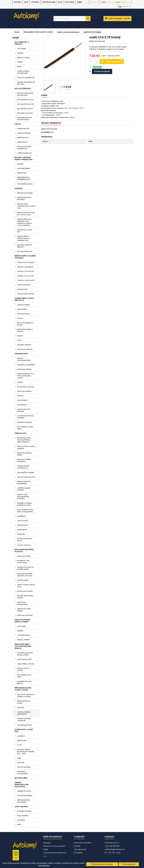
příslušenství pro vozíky (24, 702)
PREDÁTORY (22, 173)
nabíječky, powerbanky (22, 773)
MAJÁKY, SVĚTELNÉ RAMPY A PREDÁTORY (24, 158)
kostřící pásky (23, 580)
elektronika (22, 740)
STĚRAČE (18, 188)
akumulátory (22, 400)
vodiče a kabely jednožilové (24, 713)
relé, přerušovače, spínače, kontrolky (25, 575)
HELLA (19, 67)
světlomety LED (23, 129)
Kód (91, 41)
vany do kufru (23, 521)
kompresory (22, 530)
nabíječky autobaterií (26, 365)
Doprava (47, 843)
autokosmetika (23, 305)
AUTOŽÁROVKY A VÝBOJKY (22, 43)
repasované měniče (26, 294)
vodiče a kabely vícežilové (24, 719)
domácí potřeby (24, 767)
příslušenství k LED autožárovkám (25, 119)
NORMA (20, 631)
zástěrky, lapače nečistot (24, 489)
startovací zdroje (24, 369)
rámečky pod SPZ (24, 725)
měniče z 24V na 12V (26, 271)
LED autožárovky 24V (26, 104)
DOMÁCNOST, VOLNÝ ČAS (24, 731)
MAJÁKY (20, 164)
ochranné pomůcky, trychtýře (26, 417)
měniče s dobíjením (25, 267)
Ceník (79, 2)
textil (19, 825)
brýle (19, 758)
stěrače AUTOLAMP (25, 193)
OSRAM (20, 53)
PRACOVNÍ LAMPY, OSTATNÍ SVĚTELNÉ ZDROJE (23, 646)
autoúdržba (22, 309)
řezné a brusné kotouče (23, 410)
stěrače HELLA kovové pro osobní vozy (26, 214)
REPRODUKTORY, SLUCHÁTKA (24, 801)
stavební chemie (24, 345)
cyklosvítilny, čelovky (26, 664)
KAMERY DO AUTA (24, 791)
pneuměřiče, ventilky (26, 472)
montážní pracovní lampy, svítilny (25, 654)
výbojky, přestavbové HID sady (26, 83)
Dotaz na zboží (102, 71)
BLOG (60, 2)
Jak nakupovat (80, 849)
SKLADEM (45, 132)
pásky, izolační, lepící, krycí (26, 586)
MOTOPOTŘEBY (21, 778)
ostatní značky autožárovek (23, 72)
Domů (16, 38)
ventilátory (21, 516)
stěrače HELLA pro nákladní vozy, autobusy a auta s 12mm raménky (25, 222)
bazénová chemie (25, 349)
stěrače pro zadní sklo (25, 231)
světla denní (22, 142)
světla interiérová (24, 153)
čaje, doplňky (23, 816)
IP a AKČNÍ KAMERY (25, 796)
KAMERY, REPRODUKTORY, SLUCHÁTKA (22, 785)
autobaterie (22, 405)
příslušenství (22, 289)
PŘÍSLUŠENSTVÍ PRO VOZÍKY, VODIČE (23, 689)
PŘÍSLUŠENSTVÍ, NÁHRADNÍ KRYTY (24, 178)
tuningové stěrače (25, 251)
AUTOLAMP (22, 49)
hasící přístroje (23, 314)
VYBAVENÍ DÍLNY (21, 354)
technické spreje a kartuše (25, 330)
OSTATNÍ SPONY (24, 635)
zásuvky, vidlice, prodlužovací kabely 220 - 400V (26, 752)
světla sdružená (24, 133)
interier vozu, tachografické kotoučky (23, 497)
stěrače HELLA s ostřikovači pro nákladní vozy (23, 238)
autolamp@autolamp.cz (115, 849)
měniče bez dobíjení (26, 262)
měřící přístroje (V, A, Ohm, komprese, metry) (26, 376)
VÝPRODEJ (35, 2)
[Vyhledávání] (72, 19)
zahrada (21, 763)
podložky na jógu (24, 811)
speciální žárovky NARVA (24, 682)
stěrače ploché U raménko (24, 198)
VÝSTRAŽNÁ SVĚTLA (25, 184)
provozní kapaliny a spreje (25, 324)
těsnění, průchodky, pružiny (25, 597)
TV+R (19, 745)
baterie (20, 396)
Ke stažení (70, 2)
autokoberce (23, 525)
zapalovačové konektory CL (23, 467)
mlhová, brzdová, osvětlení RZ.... (24, 147)
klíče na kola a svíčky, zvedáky (26, 447)
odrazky (21, 707)
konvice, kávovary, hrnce (25, 540)
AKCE (26, 2)
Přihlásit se (111, 2)
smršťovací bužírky (25, 591)
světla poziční (23, 137)
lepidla (20, 336)
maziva (20, 318)
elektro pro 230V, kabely (24, 610)
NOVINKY (18, 2)
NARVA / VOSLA (23, 58)
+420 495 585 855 (112, 846)
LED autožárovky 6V (25, 109)
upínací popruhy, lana (26, 477)
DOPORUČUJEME (49, 2)
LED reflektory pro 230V (24, 676)
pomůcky (21, 820)
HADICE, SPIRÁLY (24, 640)
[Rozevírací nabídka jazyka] (125, 7)
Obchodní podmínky (83, 843)
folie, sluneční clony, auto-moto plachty (25, 511)
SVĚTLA (18, 124)
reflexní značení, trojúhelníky (24, 482)
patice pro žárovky (25, 615)
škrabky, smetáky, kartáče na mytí (25, 504)
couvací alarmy (24, 545)
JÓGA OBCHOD (21, 807)
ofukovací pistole (24, 391)
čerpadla (21, 534)
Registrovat (125, 2)
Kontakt (77, 846)
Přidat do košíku (111, 61)
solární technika (24, 285)
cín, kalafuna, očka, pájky (25, 428)
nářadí (20, 382)
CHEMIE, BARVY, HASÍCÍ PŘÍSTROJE (24, 299)
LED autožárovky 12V (25, 100)
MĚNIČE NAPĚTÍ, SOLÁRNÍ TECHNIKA (25, 257)
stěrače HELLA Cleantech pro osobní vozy (26, 206)
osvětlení (21, 736)
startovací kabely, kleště (25, 454)
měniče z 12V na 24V (26, 276)
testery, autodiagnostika (24, 359)
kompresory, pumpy (26, 387)
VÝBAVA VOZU (20, 433)
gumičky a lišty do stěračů (24, 246)
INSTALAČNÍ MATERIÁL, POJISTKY (24, 551)
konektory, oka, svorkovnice (23, 562)
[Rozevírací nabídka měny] (95, 2)
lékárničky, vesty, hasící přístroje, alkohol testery (24, 440)
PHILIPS (20, 62)
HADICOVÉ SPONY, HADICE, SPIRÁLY (22, 621)
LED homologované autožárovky (25, 94)
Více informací (44, 865)
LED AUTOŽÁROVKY (23, 89)
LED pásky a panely (25, 113)
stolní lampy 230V (24, 659)
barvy (20, 340)
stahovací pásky (24, 556)
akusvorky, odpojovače (22, 603)
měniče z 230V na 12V (26, 280)
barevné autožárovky (26, 78)
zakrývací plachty (24, 422)
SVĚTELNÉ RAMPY (24, 168)
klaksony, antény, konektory (24, 460)
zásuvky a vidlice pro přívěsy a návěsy (26, 695)
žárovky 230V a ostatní (23, 669)
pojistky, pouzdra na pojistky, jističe (26, 568)
